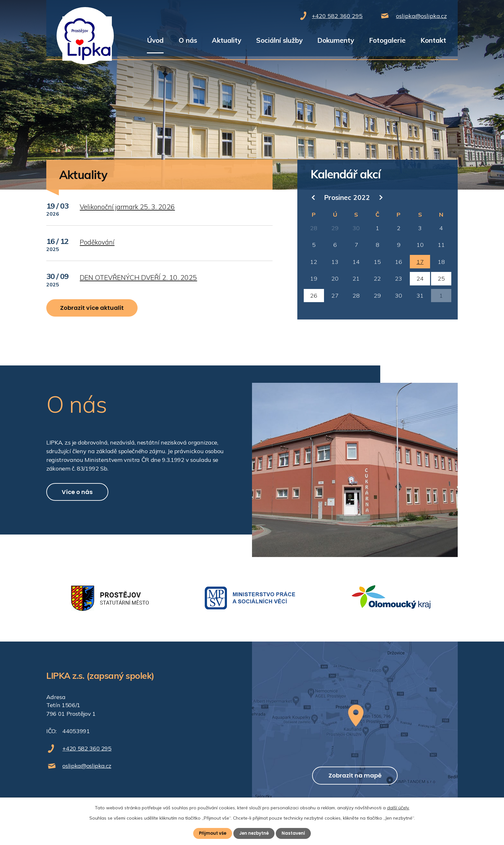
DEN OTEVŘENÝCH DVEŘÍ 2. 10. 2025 (138, 277)
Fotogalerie (387, 40)
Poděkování (97, 242)
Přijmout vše (211, 833)
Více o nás (83, 498)
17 (420, 262)
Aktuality (226, 40)
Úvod (155, 40)
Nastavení (295, 833)
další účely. (398, 807)
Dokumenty (336, 40)
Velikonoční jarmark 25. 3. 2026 (127, 207)
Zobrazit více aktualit (97, 310)
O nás (188, 40)
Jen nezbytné (255, 833)
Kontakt (433, 40)
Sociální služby (279, 40)
